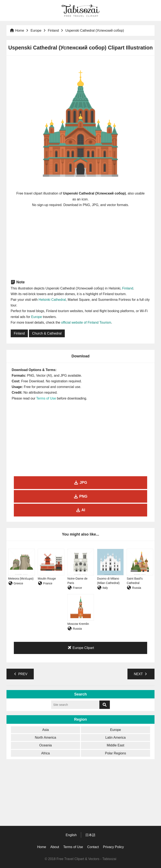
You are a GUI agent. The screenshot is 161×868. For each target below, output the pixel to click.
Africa (46, 753)
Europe (36, 30)
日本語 (90, 835)
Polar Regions (116, 753)
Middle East (116, 745)
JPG (80, 483)
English (71, 835)
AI (80, 510)
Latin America (116, 738)
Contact (93, 847)
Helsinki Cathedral (52, 300)
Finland (53, 30)
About (55, 847)
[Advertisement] (80, 243)
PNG (80, 496)
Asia (45, 730)
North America (45, 738)
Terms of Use (46, 398)
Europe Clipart (81, 648)
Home (17, 30)
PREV (20, 674)
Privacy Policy (113, 847)
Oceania (45, 745)
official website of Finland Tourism (86, 322)
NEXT (141, 674)
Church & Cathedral (47, 333)
